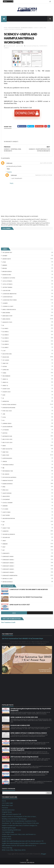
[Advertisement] (18, 146)
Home (6, 28)
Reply (8, 172)
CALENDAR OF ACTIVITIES (9, 281)
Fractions (5, 811)
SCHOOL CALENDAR (7, 506)
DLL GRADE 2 (6, 335)
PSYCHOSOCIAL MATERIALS (9, 481)
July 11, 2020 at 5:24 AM (46, 166)
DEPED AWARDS (6, 316)
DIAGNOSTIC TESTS (7, 326)
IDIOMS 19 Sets (7, 842)
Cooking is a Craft (8, 310)
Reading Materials (8, 487)
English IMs (6, 360)
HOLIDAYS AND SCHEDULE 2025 (20, 729)
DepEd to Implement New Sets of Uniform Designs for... (20, 829)
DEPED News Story (7, 319)
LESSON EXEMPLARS (7, 430)
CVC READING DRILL (8, 836)
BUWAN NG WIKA (7, 278)
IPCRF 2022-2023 (7, 414)
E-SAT (4, 354)
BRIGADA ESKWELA (7, 275)
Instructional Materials (14, 28)
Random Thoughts (8, 484)
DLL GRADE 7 (6, 351)
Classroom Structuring (10, 303)
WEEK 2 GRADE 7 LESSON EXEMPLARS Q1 (22, 783)
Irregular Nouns (7, 816)
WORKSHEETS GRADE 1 (8, 560)
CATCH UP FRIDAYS (7, 284)
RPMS (4, 490)
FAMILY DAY (5, 367)
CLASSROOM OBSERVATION (9, 297)
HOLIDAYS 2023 (6, 395)
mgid (14, 616)
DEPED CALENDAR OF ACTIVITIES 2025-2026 (24, 721)
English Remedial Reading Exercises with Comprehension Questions (24, 847)
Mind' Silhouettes (7, 452)
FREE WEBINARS (6, 379)
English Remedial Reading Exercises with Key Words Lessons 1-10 (23, 844)
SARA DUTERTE (6, 500)
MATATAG (5, 436)
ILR (3, 402)
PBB (3, 471)
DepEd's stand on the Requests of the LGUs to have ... (19, 820)
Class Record (6, 294)
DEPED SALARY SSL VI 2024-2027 (20, 608)
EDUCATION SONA (7, 357)
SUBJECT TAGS (6, 531)
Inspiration (6, 405)
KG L (4, 424)
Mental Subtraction (8, 813)
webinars (5, 547)
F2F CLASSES (6, 364)
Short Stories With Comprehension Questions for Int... (19, 824)
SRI (3, 528)
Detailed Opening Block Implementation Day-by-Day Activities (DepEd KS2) (31, 713)
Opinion (5, 465)
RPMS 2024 (5, 493)
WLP (3, 554)
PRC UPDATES (6, 478)
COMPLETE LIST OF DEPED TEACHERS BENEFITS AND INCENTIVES (29, 593)
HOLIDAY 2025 (6, 392)
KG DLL (4, 421)
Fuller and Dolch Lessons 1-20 (11, 818)
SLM (3, 525)
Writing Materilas (8, 585)
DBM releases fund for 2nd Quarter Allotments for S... (19, 849)
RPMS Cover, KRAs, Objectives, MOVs (14, 853)
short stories (6, 516)
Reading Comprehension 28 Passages (14, 822)
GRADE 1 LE (5, 383)
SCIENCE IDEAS (7, 840)
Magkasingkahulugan (9, 831)
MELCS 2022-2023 (7, 443)
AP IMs (4, 265)
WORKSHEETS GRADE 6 (8, 576)
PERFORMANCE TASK (8, 474)
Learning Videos (7, 427)
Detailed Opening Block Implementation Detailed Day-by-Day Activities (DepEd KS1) (30, 753)
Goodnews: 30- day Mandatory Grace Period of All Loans (20, 827)
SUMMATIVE (5, 535)
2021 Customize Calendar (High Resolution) (24, 760)
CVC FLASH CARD (7, 807)
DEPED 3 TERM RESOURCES (9, 313)
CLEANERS (5, 307)
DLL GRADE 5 (6, 345)
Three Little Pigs (7, 851)
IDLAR (4, 398)
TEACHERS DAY (6, 541)
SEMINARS (5, 509)
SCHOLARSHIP (6, 503)
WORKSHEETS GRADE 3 (8, 566)
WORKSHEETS (6, 557)
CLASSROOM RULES (7, 300)
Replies (10, 175)
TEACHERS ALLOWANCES (9, 538)
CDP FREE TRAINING (7, 291)
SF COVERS (5, 512)
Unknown (9, 167)
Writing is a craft (8, 582)
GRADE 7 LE (5, 389)
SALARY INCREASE (7, 497)
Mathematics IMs (7, 440)
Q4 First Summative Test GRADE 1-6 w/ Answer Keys (26, 601)
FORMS (4, 376)
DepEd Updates (6, 322)
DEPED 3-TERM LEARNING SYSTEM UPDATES (24, 744)
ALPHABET (5, 259)
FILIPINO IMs (6, 373)
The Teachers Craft (8, 626)
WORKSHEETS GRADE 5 (27, 28)
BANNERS (5, 269)
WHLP (4, 550)
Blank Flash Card (7, 809)
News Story (6, 459)
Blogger (44, 857)
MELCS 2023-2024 (7, 446)
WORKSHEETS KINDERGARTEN (10, 579)
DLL (3, 329)
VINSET (4, 544)
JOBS (4, 417)
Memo (4, 449)
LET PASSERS (6, 433)
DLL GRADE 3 (6, 338)
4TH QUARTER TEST (7, 256)
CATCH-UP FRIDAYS (7, 288)
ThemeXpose (30, 866)
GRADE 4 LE (5, 386)
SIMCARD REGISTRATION (9, 522)
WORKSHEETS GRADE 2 (8, 563)
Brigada (5, 272)
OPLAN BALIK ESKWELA (8, 468)
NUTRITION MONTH (7, 462)
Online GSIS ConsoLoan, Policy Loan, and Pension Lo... (19, 838)
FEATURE (5, 370)
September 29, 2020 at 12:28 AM (44, 179)
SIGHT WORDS (6, 519)
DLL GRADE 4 (6, 341)
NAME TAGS (5, 455)
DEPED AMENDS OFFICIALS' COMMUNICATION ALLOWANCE (29, 736)
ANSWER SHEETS (7, 262)
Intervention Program (9, 411)
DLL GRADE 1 (5, 332)
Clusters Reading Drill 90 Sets (11, 833)
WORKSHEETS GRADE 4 (8, 569)
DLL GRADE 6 (6, 348)
